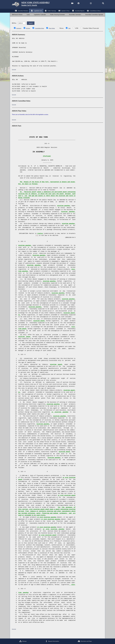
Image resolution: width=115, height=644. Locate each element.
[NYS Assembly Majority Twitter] (81, 4)
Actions (29, 32)
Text (73, 32)
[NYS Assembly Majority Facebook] (75, 4)
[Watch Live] (69, 4)
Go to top (14, 74)
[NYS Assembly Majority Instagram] (88, 4)
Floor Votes (55, 32)
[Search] (100, 4)
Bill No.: (14, 26)
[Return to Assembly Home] (34, 5)
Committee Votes (41, 32)
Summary (19, 32)
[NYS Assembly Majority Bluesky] (94, 4)
